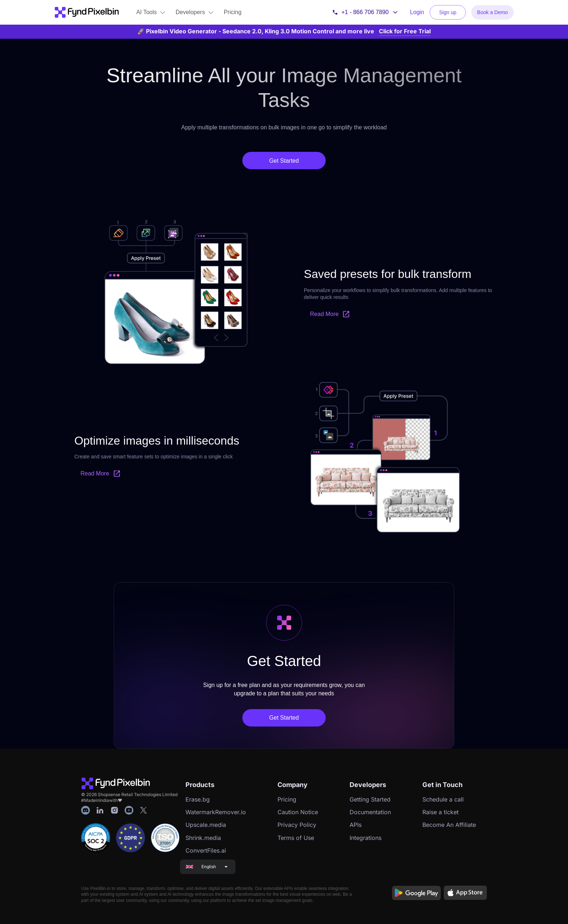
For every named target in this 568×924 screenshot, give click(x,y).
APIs (356, 825)
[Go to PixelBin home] (87, 12)
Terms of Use (296, 838)
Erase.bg (198, 799)
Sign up (448, 12)
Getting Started (370, 799)
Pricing (287, 799)
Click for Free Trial (405, 31)
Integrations (366, 838)
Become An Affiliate (449, 825)
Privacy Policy (297, 825)
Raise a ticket (440, 812)
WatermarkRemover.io (216, 812)
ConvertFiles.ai (206, 850)
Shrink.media (203, 838)
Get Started (284, 161)
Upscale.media (206, 825)
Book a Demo (492, 12)
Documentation (370, 812)
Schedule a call (443, 799)
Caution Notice (298, 812)
